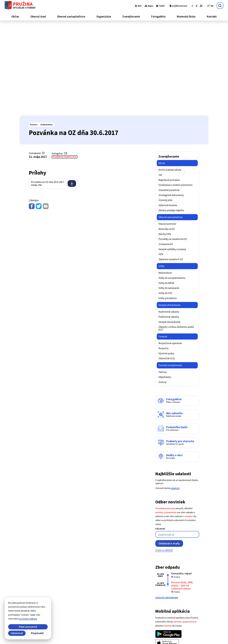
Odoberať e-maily (169, 453)
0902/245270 (193, 619)
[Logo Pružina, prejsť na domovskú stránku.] (20, 6)
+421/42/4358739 (195, 609)
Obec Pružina (94, 636)
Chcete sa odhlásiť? (164, 460)
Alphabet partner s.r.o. (57, 636)
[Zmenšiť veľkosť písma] (192, 6)
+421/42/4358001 (195, 612)
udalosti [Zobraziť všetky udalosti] (175, 398)
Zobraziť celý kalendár (167, 507)
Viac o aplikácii (163, 560)
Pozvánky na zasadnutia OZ (65, 67)
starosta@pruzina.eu (198, 623)
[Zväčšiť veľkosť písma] (201, 6)
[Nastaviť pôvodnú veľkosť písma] (197, 6)
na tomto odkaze (28, 619)
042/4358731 (193, 616)
